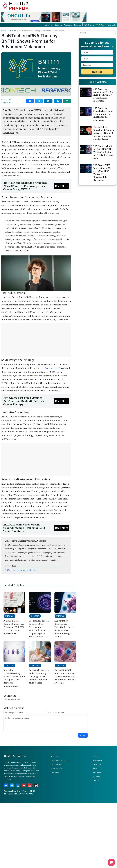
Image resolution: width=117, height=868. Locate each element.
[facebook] (30, 101)
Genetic (96, 768)
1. (21, 570)
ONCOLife (101, 25)
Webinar (68, 25)
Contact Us (55, 772)
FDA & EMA (89, 25)
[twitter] (39, 101)
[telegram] (58, 101)
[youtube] (24, 785)
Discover (49, 25)
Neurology (97, 772)
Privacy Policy (56, 768)
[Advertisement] (36, 340)
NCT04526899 (53, 368)
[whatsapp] (67, 101)
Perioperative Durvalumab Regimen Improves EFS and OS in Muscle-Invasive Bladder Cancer (104, 164)
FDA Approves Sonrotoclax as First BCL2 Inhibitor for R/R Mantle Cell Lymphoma (103, 145)
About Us (54, 756)
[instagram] (30, 785)
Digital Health (98, 760)
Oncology (96, 776)
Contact (111, 25)
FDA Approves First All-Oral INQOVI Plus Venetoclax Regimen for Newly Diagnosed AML (103, 183)
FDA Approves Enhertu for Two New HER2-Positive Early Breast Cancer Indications (104, 126)
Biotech (58, 25)
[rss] (36, 785)
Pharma (78, 25)
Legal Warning (57, 764)
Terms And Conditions (60, 760)
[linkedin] (48, 101)
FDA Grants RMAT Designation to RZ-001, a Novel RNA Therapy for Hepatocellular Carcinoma (102, 204)
